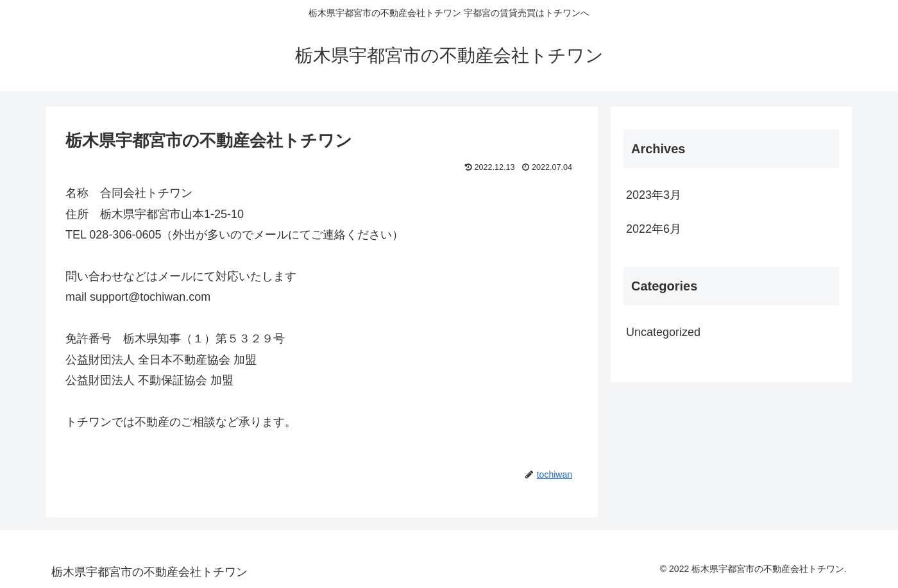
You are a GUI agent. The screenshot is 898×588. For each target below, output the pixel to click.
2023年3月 (654, 195)
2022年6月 (654, 229)
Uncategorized (663, 332)
